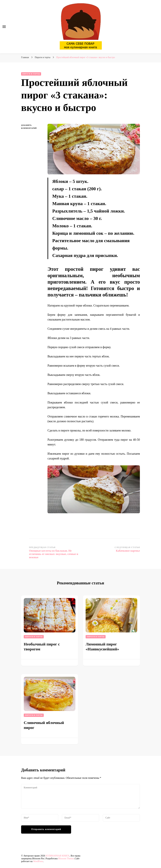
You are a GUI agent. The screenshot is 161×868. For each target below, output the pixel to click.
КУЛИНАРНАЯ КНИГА (58, 856)
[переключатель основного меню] (4, 27)
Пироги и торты (31, 74)
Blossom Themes (66, 859)
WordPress (38, 861)
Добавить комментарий (32, 127)
